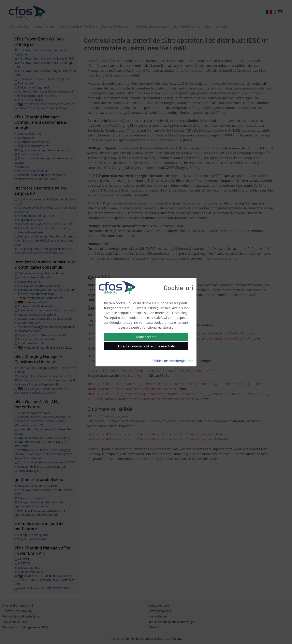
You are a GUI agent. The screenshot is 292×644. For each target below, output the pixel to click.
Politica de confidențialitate (173, 361)
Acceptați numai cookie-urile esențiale (146, 346)
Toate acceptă (146, 337)
